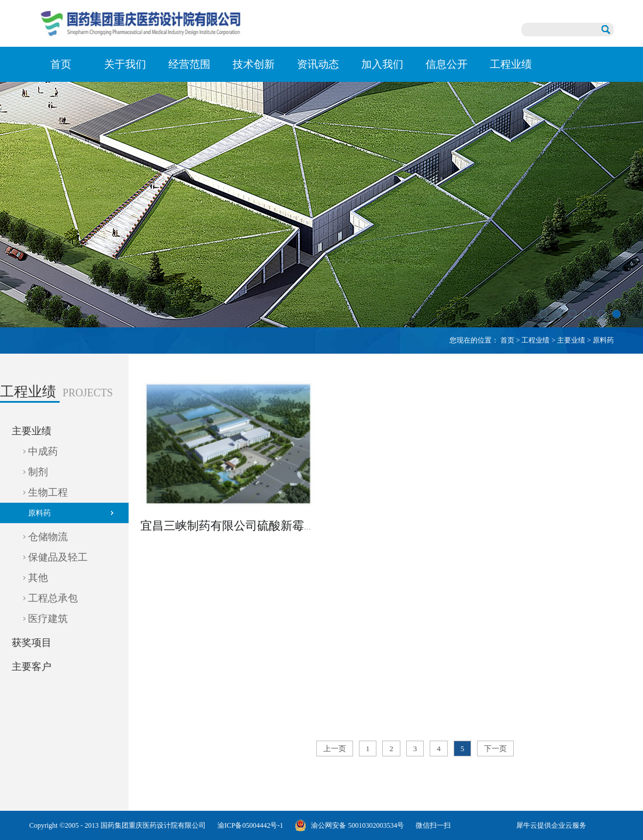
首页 (61, 64)
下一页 (495, 749)
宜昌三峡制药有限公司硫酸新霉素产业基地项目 (263, 526)
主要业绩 (571, 340)
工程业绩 (535, 340)
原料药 (603, 340)
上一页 (335, 749)
